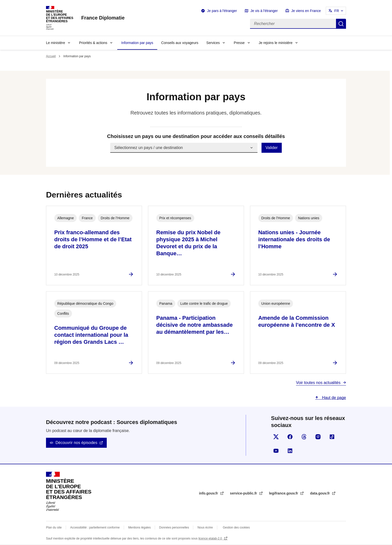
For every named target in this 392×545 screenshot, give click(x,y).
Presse (239, 43)
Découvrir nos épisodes (76, 443)
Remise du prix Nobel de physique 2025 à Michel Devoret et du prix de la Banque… (188, 243)
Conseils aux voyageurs (180, 43)
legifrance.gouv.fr (284, 493)
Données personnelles (174, 527)
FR (337, 11)
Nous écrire (205, 527)
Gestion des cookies (236, 527)
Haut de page (333, 398)
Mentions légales (139, 527)
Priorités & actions (93, 43)
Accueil (51, 56)
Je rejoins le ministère (276, 43)
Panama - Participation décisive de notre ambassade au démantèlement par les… (194, 325)
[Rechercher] (293, 24)
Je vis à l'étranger (264, 11)
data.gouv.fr (320, 493)
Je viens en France (306, 11)
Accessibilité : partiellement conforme (95, 527)
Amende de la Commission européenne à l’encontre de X (297, 321)
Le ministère (55, 43)
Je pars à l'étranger (222, 11)
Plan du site (54, 527)
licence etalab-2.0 (211, 538)
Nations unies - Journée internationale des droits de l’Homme (294, 239)
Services (213, 43)
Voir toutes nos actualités (318, 383)
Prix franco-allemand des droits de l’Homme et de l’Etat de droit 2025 (93, 239)
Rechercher (341, 24)
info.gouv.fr (209, 493)
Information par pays (137, 43)
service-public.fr (244, 493)
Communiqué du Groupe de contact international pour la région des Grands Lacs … (91, 335)
